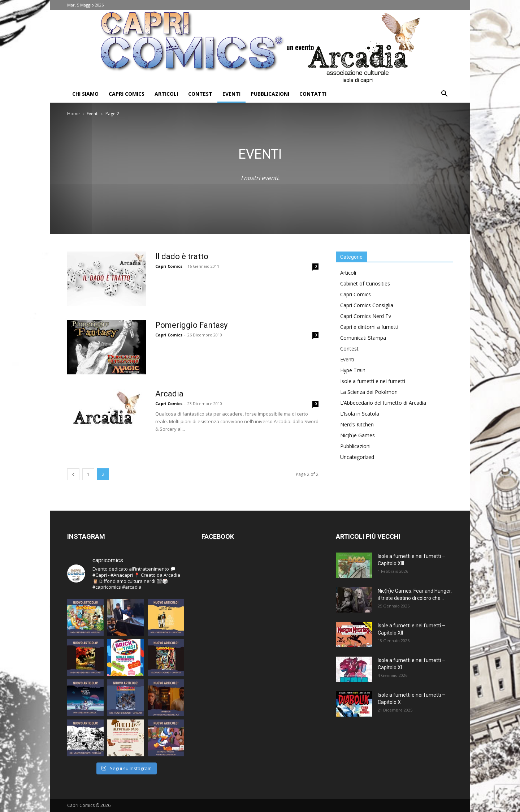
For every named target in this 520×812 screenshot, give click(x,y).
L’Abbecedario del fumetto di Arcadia (383, 403)
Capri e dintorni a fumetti (369, 327)
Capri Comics (127, 94)
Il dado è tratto (182, 256)
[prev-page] (73, 474)
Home (73, 114)
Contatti (313, 94)
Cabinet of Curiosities (365, 283)
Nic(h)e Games (357, 435)
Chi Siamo (85, 94)
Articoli (166, 94)
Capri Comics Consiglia (367, 305)
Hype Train (353, 370)
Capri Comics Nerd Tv (366, 316)
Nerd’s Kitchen (357, 424)
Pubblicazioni (270, 94)
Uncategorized (357, 457)
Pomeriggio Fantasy (191, 325)
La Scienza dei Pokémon (369, 392)
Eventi (231, 94)
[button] (444, 94)
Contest (200, 94)
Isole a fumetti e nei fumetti (373, 381)
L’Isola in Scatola (360, 414)
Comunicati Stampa (363, 338)
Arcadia (169, 394)
